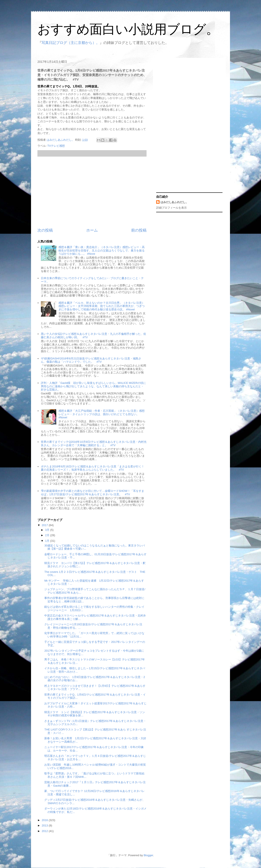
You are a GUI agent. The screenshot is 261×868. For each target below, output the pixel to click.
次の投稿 (45, 230)
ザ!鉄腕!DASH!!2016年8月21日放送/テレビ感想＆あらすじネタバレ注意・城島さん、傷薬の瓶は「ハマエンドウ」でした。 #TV (91, 360)
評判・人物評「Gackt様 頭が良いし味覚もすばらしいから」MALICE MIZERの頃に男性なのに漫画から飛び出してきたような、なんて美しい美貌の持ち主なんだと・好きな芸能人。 (93, 386)
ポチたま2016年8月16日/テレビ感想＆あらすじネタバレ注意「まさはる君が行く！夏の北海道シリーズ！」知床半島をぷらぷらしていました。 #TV (93, 468)
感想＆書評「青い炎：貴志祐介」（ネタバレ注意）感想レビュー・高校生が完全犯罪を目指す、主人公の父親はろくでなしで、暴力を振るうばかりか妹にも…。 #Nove (102, 250)
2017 (45, 525)
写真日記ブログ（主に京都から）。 (71, 43)
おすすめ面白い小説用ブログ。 (128, 29)
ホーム (92, 230)
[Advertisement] (92, 192)
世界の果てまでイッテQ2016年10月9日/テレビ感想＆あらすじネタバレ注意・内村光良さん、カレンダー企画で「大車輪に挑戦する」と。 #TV (94, 444)
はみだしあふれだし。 (174, 202)
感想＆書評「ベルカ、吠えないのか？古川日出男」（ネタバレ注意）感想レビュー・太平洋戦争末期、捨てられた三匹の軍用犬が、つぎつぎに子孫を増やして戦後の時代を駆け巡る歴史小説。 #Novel (102, 306)
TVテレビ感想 (56, 146)
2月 (48, 535)
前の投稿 (139, 230)
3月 (48, 530)
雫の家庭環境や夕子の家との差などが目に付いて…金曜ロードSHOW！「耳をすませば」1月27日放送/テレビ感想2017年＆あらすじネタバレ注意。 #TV (92, 493)
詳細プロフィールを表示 (171, 208)
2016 (45, 820)
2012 (45, 831)
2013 (45, 825)
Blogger (148, 855)
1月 (48, 541)
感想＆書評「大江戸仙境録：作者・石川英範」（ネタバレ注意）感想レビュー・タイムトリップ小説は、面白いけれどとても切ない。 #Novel (102, 414)
